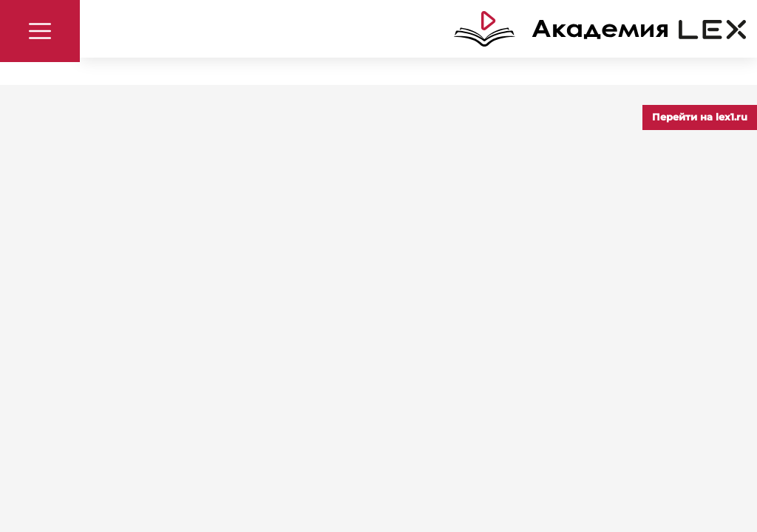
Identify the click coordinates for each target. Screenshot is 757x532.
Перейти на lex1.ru (700, 117)
